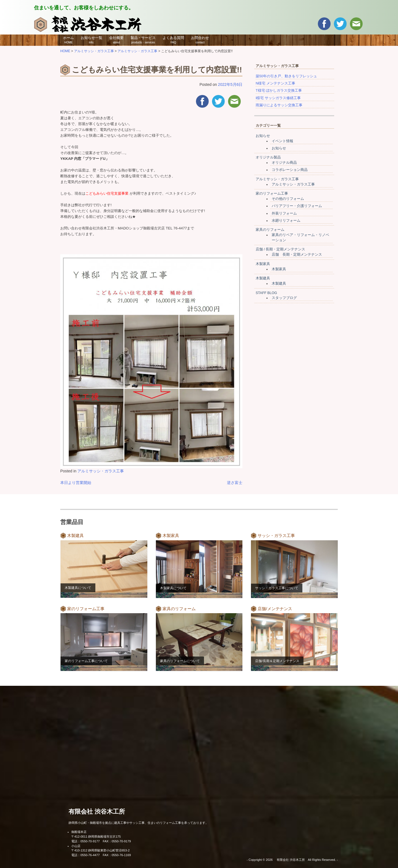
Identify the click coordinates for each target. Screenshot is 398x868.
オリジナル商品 (284, 163)
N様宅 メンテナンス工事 (275, 83)
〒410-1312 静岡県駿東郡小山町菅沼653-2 (100, 850)
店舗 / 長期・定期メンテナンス (281, 249)
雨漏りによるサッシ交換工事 (279, 105)
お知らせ (263, 136)
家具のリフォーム (270, 230)
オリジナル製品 (268, 157)
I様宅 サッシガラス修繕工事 (278, 98)
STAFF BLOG (266, 293)
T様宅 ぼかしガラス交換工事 (279, 91)
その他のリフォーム (288, 199)
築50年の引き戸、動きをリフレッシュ (286, 76)
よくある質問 (173, 40)
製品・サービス (143, 40)
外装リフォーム (284, 213)
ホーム (68, 40)
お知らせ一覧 (91, 40)
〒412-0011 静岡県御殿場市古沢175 (96, 837)
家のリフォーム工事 (272, 194)
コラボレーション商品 (290, 170)
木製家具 (263, 264)
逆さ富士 (235, 483)
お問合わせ (200, 40)
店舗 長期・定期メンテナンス (297, 255)
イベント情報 (282, 141)
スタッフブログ (284, 298)
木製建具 (263, 278)
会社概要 (116, 40)
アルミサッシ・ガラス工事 (101, 471)
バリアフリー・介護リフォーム (297, 206)
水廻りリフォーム (286, 221)
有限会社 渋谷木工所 (97, 812)
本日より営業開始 (76, 483)
